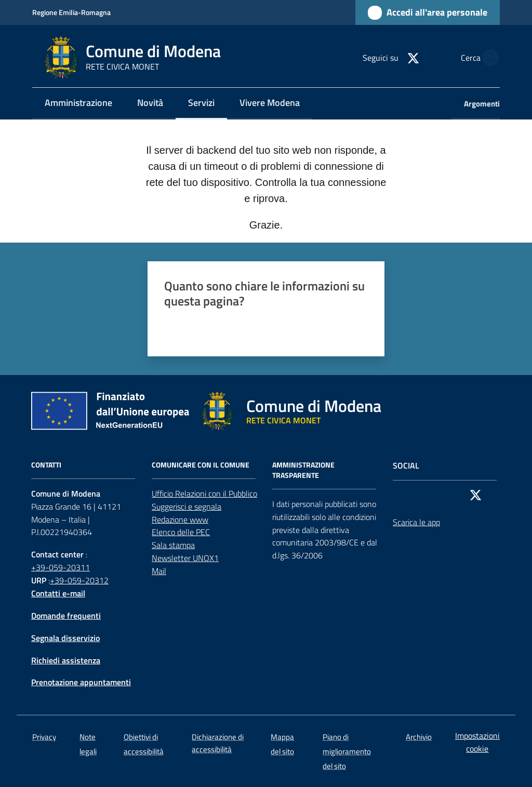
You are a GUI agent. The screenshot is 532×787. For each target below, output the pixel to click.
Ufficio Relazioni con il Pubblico (204, 493)
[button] (487, 58)
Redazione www (180, 519)
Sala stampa (173, 545)
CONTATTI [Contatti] (46, 465)
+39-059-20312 (79, 580)
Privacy (44, 737)
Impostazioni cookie (477, 742)
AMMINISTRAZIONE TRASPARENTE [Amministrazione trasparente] (303, 470)
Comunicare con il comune (201, 465)
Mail (159, 571)
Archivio (419, 737)
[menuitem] (78, 104)
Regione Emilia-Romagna (71, 12)
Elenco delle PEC (181, 532)
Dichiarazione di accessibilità (218, 743)
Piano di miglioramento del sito (347, 751)
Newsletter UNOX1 (185, 558)
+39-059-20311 (61, 567)
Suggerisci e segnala (187, 506)
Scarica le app (416, 522)
